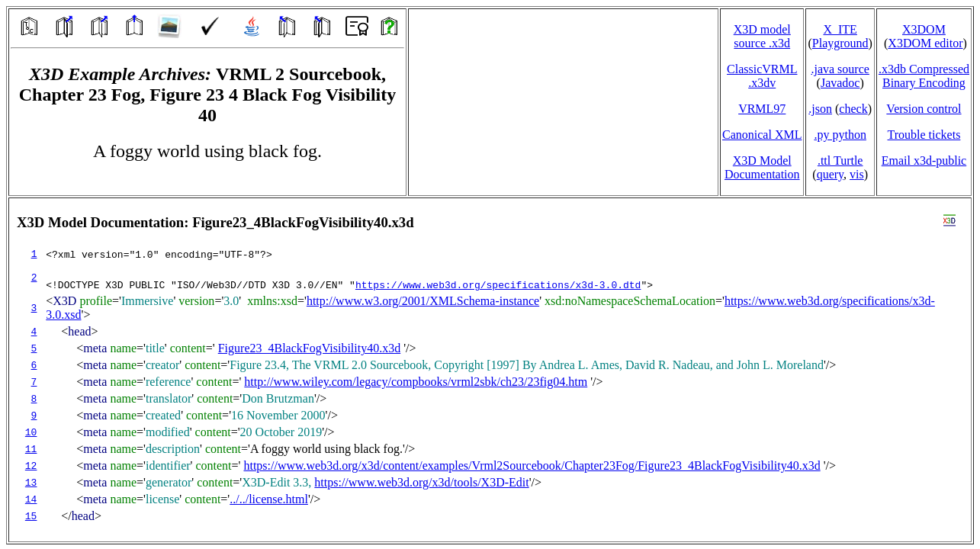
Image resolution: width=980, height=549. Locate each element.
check (853, 109)
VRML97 (762, 109)
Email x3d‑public (924, 161)
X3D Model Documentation (762, 167)
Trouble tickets (924, 135)
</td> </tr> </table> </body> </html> (490, 370)
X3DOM (924, 29)
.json (820, 109)
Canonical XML (762, 135)
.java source (840, 69)
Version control (924, 109)
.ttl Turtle (840, 161)
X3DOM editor (925, 43)
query (830, 174)
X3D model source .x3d (762, 36)
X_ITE (840, 29)
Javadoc (840, 83)
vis (857, 174)
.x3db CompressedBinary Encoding (924, 76)
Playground (840, 43)
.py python (840, 135)
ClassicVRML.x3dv (762, 76)
